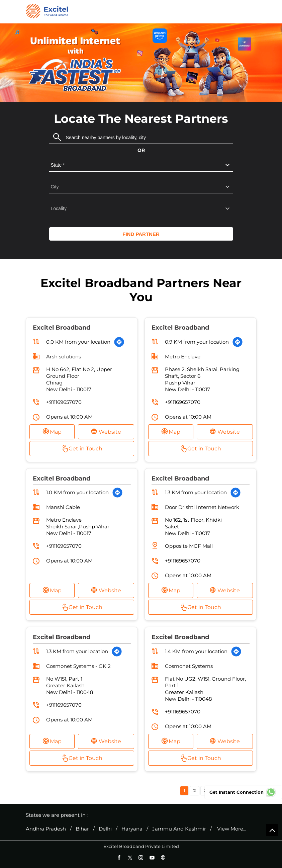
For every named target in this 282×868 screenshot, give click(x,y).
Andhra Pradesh (46, 829)
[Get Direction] (119, 342)
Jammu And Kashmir (179, 829)
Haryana (132, 829)
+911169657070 (64, 402)
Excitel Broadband (62, 328)
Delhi (105, 829)
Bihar (82, 829)
